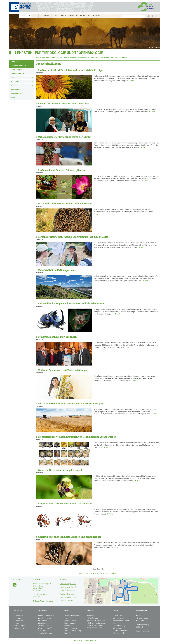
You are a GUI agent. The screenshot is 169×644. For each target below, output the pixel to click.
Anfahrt (64, 580)
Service (66, 611)
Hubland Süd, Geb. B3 (68, 597)
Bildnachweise (142, 618)
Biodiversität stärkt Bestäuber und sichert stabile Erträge (70, 70)
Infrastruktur (83, 16)
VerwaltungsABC (45, 628)
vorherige (82, 573)
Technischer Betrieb (120, 631)
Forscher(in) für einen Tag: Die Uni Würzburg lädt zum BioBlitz (73, 237)
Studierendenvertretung (72, 631)
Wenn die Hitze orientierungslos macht (60, 470)
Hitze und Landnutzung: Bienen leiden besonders (65, 204)
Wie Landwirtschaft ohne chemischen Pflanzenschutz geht (71, 404)
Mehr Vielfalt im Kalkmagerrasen (57, 270)
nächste (114, 573)
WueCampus (93, 618)
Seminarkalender (18, 73)
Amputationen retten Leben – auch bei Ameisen (65, 504)
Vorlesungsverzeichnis (96, 621)
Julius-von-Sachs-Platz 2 (69, 591)
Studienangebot (45, 618)
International (19, 628)
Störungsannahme (119, 628)
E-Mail (38, 597)
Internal (97, 16)
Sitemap (140, 616)
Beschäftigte (44, 626)
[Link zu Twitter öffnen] (15, 585)
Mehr (133, 81)
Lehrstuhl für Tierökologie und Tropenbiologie (59, 53)
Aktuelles (25, 16)
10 (106, 573)
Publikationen (67, 16)
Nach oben (141, 621)
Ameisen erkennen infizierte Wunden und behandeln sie (70, 537)
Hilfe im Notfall (118, 633)
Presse (115, 623)
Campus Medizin (66, 601)
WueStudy (91, 616)
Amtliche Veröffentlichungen (46, 632)
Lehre (55, 16)
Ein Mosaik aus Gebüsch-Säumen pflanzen (62, 170)
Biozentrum (44, 58)
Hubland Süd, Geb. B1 (68, 584)
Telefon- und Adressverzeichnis (119, 617)
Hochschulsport (69, 621)
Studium (18, 618)
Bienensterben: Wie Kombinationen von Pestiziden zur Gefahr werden (77, 437)
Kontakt (38, 580)
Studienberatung (69, 623)
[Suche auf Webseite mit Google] (134, 16)
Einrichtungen (19, 626)
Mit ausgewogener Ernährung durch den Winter (65, 137)
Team (35, 16)
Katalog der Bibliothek (96, 628)
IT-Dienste (67, 618)
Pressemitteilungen (19, 66)
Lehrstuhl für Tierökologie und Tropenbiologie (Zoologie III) (75, 58)
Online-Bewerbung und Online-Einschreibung (96, 624)
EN (156, 16)
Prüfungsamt (68, 626)
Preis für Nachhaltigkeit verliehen (57, 337)
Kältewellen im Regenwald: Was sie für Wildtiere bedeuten (71, 303)
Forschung (45, 16)
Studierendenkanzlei (71, 628)
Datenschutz (78, 641)
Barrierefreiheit (91, 641)
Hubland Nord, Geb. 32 (68, 587)
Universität (18, 616)
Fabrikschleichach (67, 594)
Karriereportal (44, 623)
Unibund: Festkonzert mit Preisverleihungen (63, 370)
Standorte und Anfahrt (120, 621)
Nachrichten (43, 621)
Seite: (138, 631)
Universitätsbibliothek (71, 616)
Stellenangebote (18, 70)
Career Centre (68, 633)
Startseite (18, 611)
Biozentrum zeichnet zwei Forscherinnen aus (63, 104)
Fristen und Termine (46, 616)
